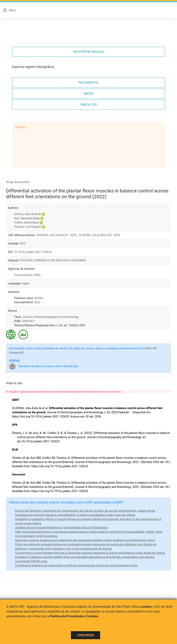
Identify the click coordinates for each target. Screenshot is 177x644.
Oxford (39, 298)
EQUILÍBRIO (79, 260)
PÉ (53, 260)
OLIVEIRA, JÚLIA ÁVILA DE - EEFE (100, 235)
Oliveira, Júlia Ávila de (27, 214)
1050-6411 (28, 321)
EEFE (23, 244)
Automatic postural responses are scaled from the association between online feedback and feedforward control (85, 540)
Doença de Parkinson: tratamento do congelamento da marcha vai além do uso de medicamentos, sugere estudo (85, 511)
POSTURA (26, 260)
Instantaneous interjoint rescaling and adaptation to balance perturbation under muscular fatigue (75, 515)
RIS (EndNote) (89, 83)
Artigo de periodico (18, 182)
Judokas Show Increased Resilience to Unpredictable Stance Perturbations (61, 528)
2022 (37, 302)
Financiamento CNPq (27, 275)
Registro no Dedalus (88, 52)
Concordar (85, 635)
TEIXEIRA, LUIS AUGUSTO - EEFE (57, 235)
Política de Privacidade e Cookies (74, 616)
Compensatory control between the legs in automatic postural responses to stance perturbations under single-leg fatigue (90, 553)
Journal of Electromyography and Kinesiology (51, 317)
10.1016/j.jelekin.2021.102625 (33, 252)
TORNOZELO (42, 260)
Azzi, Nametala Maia (27, 218)
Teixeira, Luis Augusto (28, 227)
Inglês (25, 283)
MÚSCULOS (63, 260)
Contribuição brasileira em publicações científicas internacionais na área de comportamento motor (76, 565)
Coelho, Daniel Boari (27, 222)
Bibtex (88, 94)
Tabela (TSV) (88, 105)
